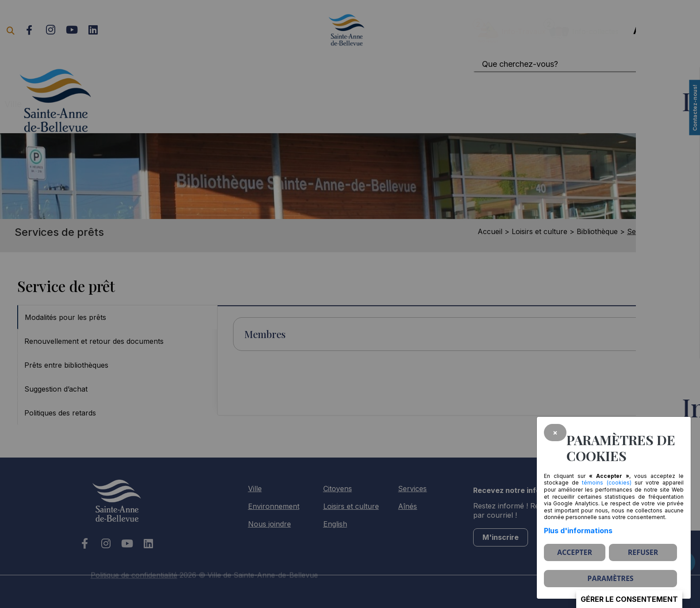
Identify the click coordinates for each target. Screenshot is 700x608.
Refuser (643, 552)
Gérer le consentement (629, 599)
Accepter (575, 552)
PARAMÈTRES (610, 578)
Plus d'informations (578, 531)
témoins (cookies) (606, 483)
